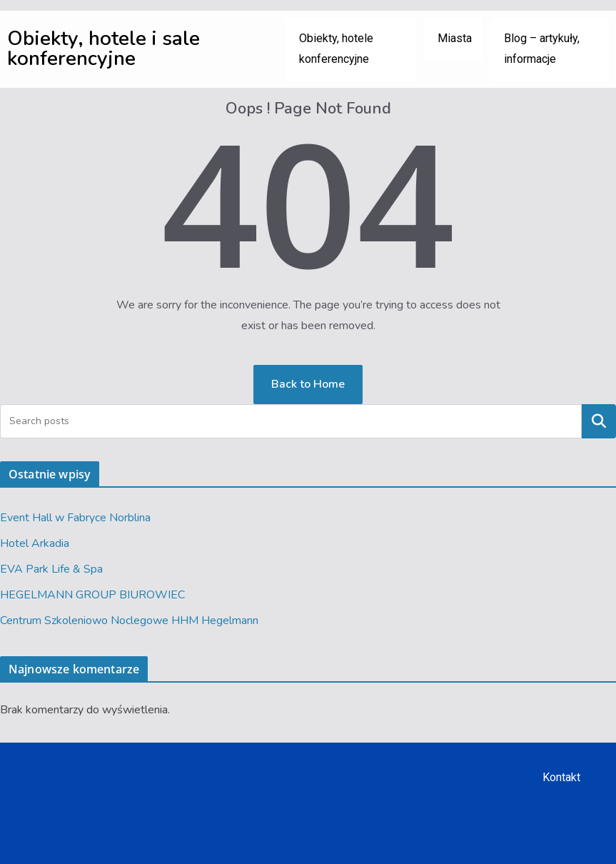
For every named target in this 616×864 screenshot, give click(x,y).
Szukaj (599, 421)
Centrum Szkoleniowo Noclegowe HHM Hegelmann (129, 621)
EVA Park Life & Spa (51, 569)
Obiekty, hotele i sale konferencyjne (103, 49)
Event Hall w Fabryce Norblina (75, 518)
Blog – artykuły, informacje (542, 49)
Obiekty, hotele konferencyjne (336, 49)
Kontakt (561, 777)
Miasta (455, 38)
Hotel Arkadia (35, 543)
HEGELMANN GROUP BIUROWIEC (92, 595)
